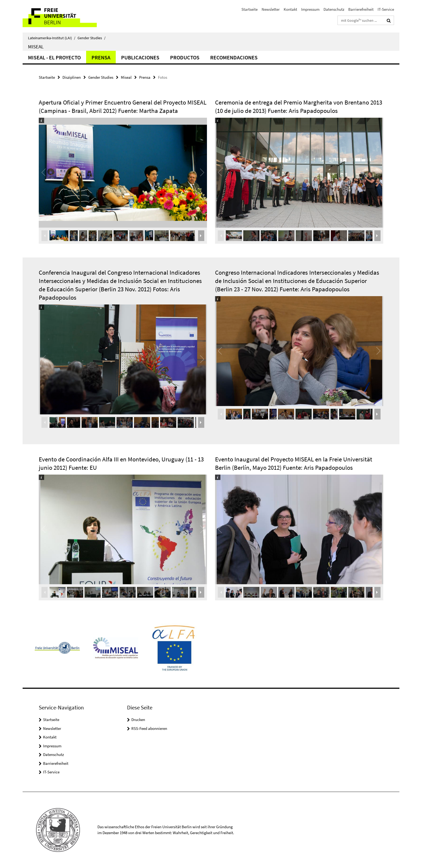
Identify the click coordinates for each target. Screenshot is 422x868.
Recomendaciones (234, 57)
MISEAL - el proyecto (54, 57)
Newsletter (271, 9)
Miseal (36, 46)
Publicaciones (140, 57)
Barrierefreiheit (361, 9)
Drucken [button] (138, 720)
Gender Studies (92, 38)
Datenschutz (334, 9)
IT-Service (386, 9)
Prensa (101, 57)
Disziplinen (72, 77)
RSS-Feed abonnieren (149, 728)
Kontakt (290, 9)
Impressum (310, 9)
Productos (185, 57)
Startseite (249, 9)
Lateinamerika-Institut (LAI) (52, 38)
